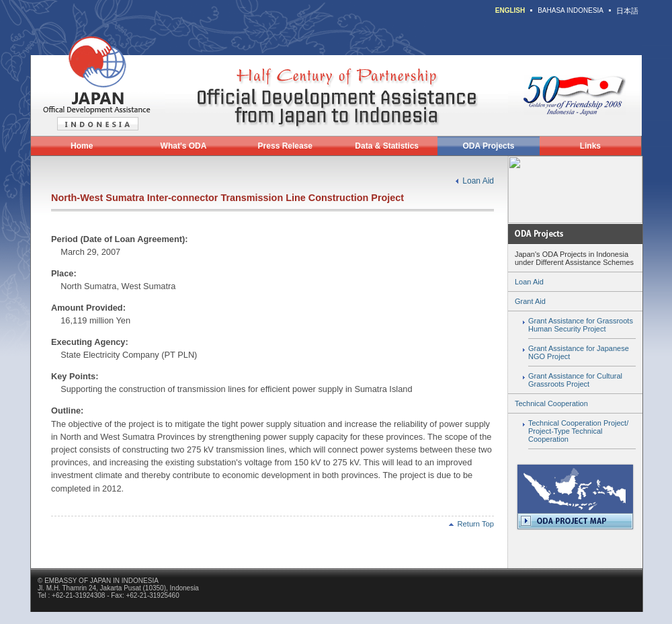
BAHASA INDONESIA (571, 10)
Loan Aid (478, 181)
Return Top (471, 524)
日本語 (627, 11)
